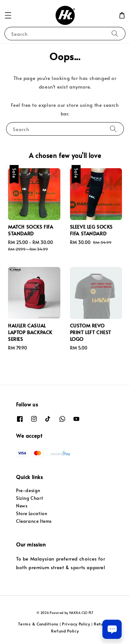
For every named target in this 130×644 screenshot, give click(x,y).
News (22, 506)
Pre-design (28, 490)
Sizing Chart (30, 498)
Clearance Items (34, 521)
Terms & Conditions (38, 624)
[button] (8, 15)
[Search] (115, 33)
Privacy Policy (76, 624)
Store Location (32, 513)
